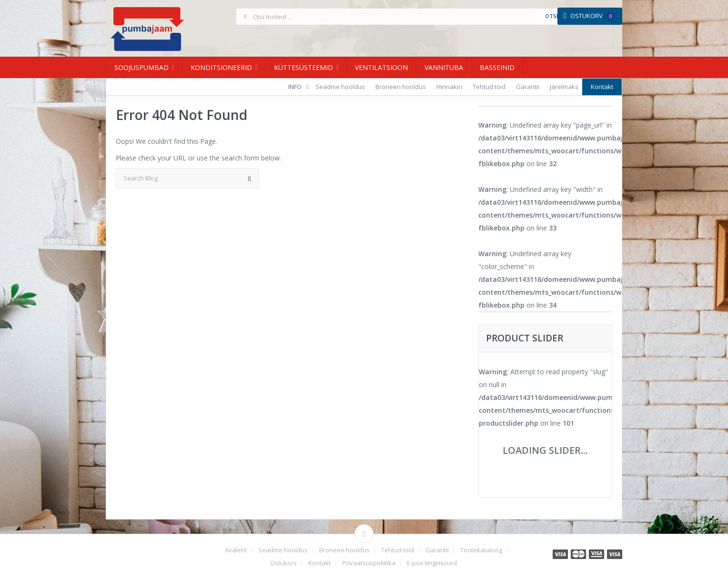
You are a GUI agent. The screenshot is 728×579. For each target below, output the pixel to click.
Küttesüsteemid (303, 67)
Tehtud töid (489, 87)
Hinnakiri (449, 87)
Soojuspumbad (142, 67)
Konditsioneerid (221, 67)
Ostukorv (589, 16)
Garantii (528, 87)
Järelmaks (564, 87)
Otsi (551, 16)
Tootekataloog (481, 550)
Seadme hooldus (340, 87)
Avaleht (236, 550)
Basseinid (497, 67)
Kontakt (602, 87)
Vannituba (444, 67)
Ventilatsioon (381, 67)
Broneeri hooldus (401, 87)
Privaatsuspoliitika (369, 563)
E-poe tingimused (432, 563)
